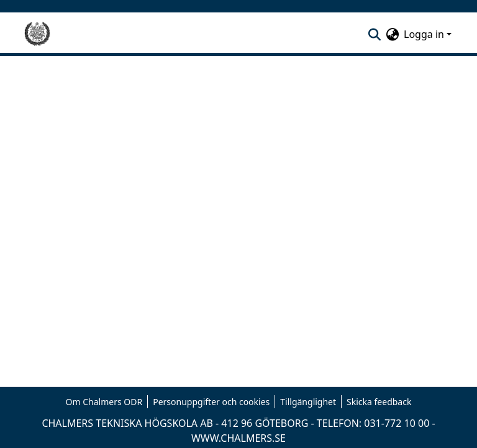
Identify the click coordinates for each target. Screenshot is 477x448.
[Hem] (37, 34)
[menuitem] (392, 34)
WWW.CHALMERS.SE (238, 438)
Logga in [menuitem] (424, 34)
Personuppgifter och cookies (211, 402)
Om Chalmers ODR (104, 402)
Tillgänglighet (308, 402)
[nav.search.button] (374, 34)
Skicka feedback (379, 402)
